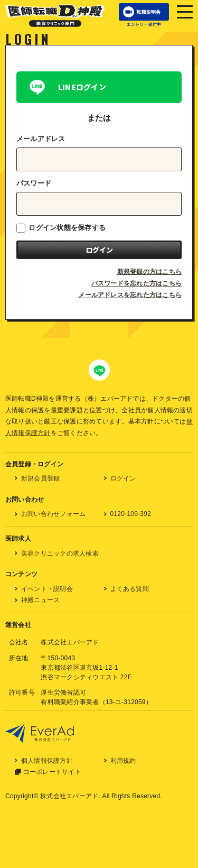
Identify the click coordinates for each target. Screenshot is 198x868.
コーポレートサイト (52, 772)
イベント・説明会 (47, 589)
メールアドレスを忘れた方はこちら (130, 295)
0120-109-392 (131, 514)
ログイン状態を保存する (61, 228)
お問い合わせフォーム (53, 514)
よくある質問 (130, 589)
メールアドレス (41, 139)
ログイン (123, 478)
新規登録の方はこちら (149, 272)
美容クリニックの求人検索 (60, 553)
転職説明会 (148, 12)
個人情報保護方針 (47, 761)
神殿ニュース (40, 600)
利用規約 (123, 761)
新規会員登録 (40, 478)
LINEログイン (82, 87)
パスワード (34, 183)
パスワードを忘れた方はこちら (136, 283)
